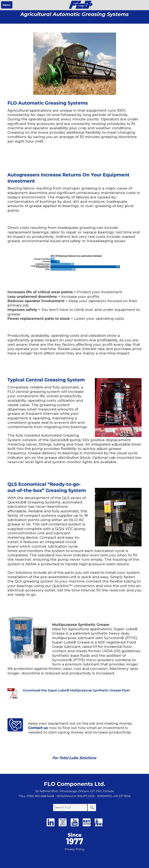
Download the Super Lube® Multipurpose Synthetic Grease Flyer (76, 690)
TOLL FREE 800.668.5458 (36, 796)
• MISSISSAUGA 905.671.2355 (75, 796)
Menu (7, 5)
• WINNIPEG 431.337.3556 (113, 796)
